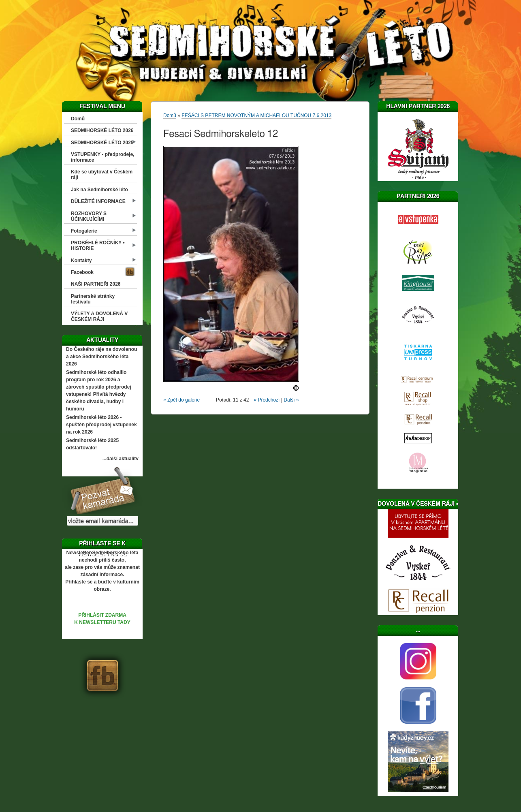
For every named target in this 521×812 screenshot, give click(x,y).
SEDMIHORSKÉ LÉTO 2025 (102, 143)
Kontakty (81, 261)
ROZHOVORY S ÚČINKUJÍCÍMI (89, 216)
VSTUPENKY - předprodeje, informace (102, 157)
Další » (291, 400)
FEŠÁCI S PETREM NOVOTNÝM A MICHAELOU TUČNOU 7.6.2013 (256, 115)
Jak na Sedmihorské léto (99, 190)
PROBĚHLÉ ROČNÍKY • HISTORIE (98, 246)
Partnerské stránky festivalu (93, 299)
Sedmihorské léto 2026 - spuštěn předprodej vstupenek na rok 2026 (101, 425)
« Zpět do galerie (181, 400)
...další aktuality (121, 459)
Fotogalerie (84, 231)
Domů (78, 119)
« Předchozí (267, 400)
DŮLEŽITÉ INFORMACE (98, 201)
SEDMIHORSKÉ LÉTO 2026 (102, 130)
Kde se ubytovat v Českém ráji (102, 175)
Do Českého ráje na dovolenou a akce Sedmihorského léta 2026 (101, 357)
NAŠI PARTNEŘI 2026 (96, 284)
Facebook (82, 272)
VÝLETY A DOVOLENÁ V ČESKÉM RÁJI (99, 316)
